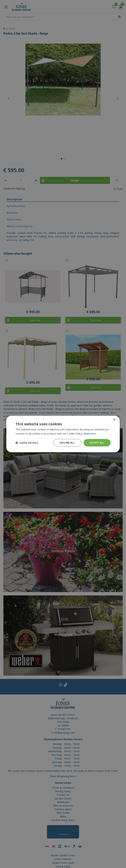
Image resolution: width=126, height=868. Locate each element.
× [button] (114, 420)
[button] (27, 443)
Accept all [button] (97, 443)
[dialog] (63, 434)
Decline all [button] (66, 443)
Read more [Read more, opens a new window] (90, 433)
